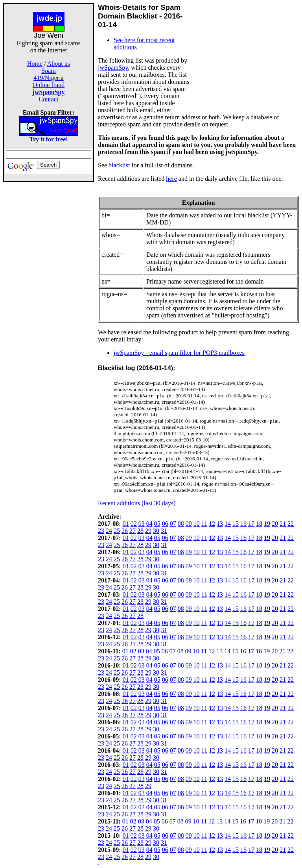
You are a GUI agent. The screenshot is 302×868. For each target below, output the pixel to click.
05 (157, 524)
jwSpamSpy (113, 68)
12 (212, 524)
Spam (48, 71)
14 (228, 524)
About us (59, 64)
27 (133, 531)
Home (35, 64)
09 (189, 524)
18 (259, 524)
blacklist (119, 165)
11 (204, 524)
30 (156, 531)
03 (142, 524)
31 (164, 531)
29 (148, 531)
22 (291, 524)
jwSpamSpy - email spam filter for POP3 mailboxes (179, 353)
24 (109, 531)
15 (236, 524)
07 (173, 524)
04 (149, 524)
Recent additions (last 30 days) (137, 503)
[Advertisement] (49, 300)
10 (197, 524)
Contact (49, 99)
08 (181, 524)
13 (220, 524)
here (171, 179)
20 (275, 524)
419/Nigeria (48, 78)
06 (165, 524)
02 (134, 524)
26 (125, 531)
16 (243, 524)
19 (267, 524)
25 (117, 531)
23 (101, 531)
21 (283, 524)
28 (140, 531)
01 (126, 524)
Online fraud (49, 85)
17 (251, 524)
